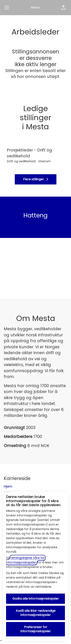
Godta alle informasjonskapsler (36, 599)
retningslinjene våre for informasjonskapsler (25, 560)
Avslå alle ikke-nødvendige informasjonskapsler (36, 613)
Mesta (35, 7)
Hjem (8, 486)
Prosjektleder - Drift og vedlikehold (35, 153)
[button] (63, 8)
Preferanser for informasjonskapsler (36, 629)
